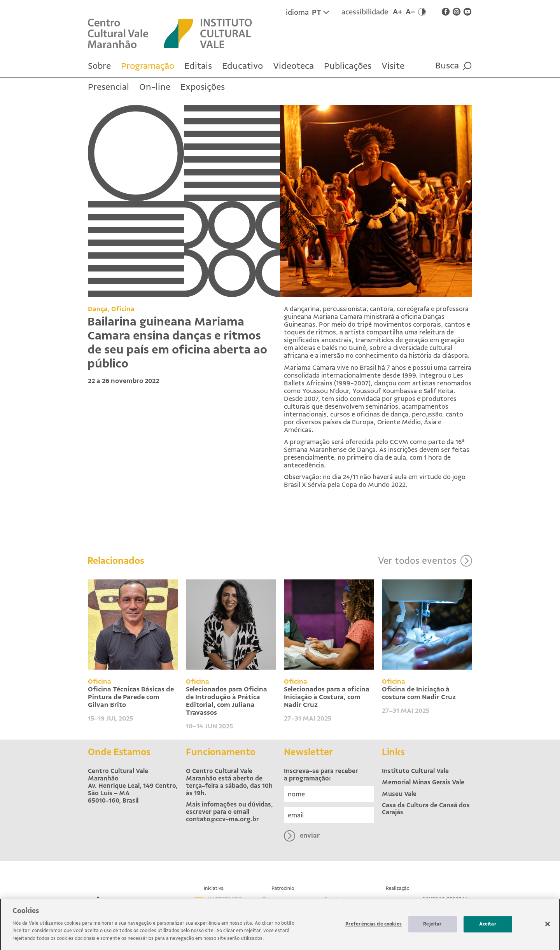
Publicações (348, 66)
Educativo (242, 66)
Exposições (203, 87)
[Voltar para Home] (126, 33)
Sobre (99, 66)
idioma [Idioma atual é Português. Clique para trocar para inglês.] (307, 12)
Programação (148, 66)
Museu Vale (399, 794)
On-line (155, 87)
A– (410, 12)
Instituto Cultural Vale (415, 771)
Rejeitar (432, 927)
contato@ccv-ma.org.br (222, 819)
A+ (398, 12)
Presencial (108, 87)
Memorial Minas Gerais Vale (423, 782)
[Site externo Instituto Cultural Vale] (215, 33)
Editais (198, 66)
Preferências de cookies (374, 927)
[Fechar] (548, 927)
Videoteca (293, 66)
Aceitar (488, 927)
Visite (393, 66)
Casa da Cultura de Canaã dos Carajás (426, 809)
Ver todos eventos (425, 591)
